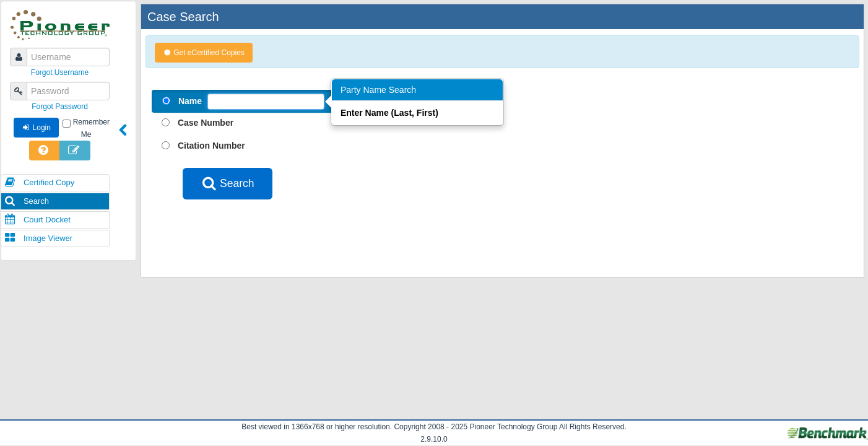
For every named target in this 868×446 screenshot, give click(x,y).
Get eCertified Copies (204, 53)
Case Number (206, 123)
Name (190, 101)
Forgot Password (60, 107)
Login (36, 128)
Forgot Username (60, 72)
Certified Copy (39, 182)
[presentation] (277, 230)
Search (27, 201)
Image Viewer (38, 238)
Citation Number (211, 146)
